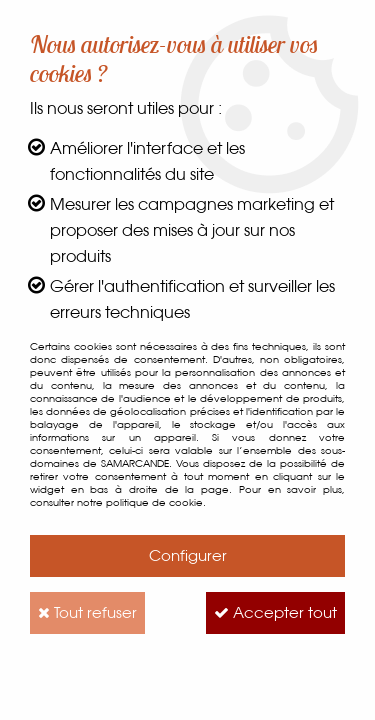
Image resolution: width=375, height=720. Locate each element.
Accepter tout (275, 612)
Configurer (188, 555)
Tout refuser (87, 612)
